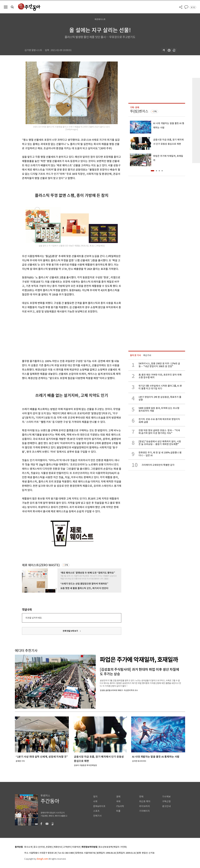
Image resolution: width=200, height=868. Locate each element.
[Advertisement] (65, 336)
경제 (118, 797)
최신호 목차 (145, 801)
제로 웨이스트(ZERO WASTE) (41, 565)
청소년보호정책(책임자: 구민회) (113, 847)
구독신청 (166, 801)
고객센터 (67, 847)
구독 (66, 565)
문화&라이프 (99, 806)
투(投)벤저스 (139, 111)
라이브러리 (144, 806)
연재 (141, 797)
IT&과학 (120, 806)
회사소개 (28, 847)
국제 (118, 801)
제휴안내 (58, 847)
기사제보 (166, 797)
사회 (95, 801)
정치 (95, 797)
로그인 (193, 7)
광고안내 (166, 806)
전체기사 (97, 816)
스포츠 (96, 811)
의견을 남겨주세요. (34, 618)
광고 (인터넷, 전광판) (43, 847)
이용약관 (76, 847)
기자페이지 (144, 811)
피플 (118, 811)
